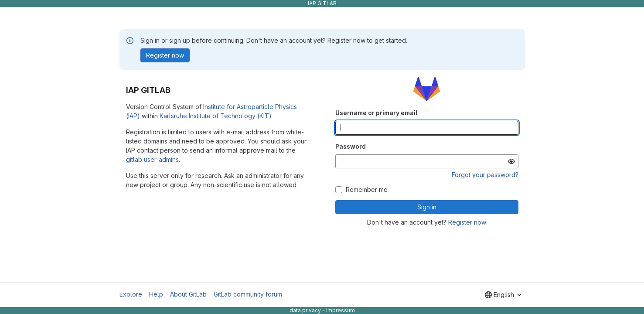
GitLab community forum (248, 294)
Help (156, 294)
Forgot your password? (485, 175)
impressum (341, 310)
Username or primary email (376, 113)
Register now (467, 222)
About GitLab (188, 294)
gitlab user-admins (152, 159)
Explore (131, 294)
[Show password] (511, 161)
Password (351, 146)
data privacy (305, 310)
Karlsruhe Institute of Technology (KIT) (216, 116)
